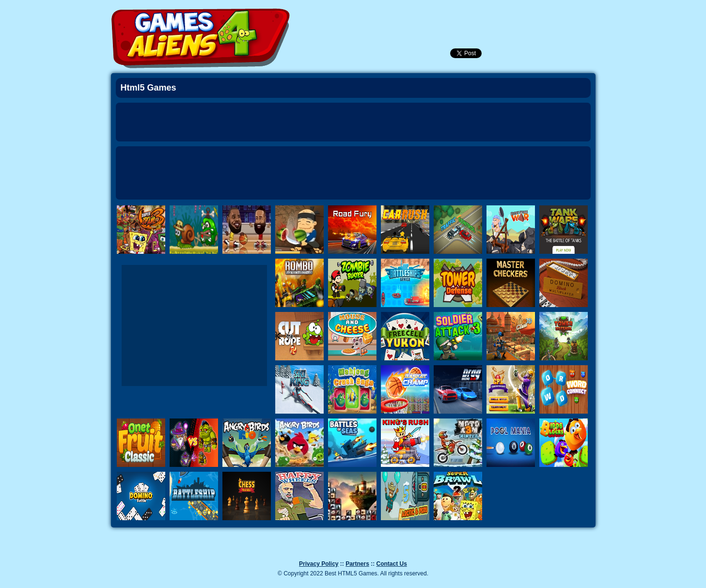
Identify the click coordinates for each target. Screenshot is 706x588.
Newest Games (419, 16)
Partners (357, 564)
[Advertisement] (353, 173)
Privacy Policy (319, 564)
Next (620, 209)
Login (471, 16)
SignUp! (497, 16)
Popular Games (445, 16)
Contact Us (392, 564)
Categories (553, 15)
